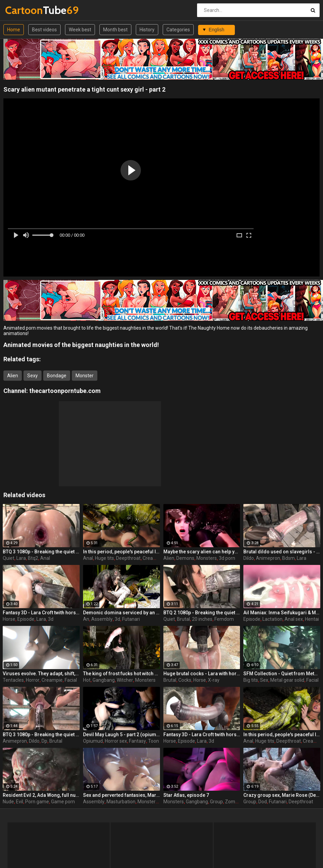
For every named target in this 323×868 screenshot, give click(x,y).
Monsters (207, 558)
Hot (87, 680)
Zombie (233, 802)
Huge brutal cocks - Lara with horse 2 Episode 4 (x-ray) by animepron (202, 674)
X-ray (214, 680)
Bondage (57, 376)
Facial (71, 680)
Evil (20, 802)
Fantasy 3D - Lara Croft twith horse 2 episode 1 (202, 735)
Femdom (224, 619)
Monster (85, 376)
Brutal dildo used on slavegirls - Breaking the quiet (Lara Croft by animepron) (282, 552)
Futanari (131, 619)
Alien (13, 376)
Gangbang (104, 680)
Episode (26, 619)
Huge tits (104, 558)
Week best (80, 30)
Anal (45, 558)
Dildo (249, 558)
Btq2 (33, 558)
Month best (115, 30)
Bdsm (288, 558)
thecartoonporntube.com (65, 391)
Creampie (153, 558)
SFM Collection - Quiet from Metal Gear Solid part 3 (282, 674)
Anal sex (294, 619)
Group (216, 802)
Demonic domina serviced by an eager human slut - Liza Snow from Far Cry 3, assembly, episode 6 (122, 613)
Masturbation (121, 802)
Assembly (102, 619)
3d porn (227, 558)
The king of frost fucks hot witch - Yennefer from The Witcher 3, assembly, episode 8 (122, 674)
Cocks (185, 680)
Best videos (44, 30)
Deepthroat (128, 558)
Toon (154, 741)
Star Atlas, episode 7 (186, 795)
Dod (263, 802)
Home (14, 30)
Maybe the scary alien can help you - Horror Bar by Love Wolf (202, 552)
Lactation (272, 619)
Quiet (9, 558)
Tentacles (13, 680)
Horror (33, 680)
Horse (9, 619)
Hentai (312, 619)
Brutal (183, 619)
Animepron (268, 558)
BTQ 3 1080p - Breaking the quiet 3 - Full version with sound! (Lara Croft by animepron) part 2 (41, 735)
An (86, 619)
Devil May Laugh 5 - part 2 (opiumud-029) (122, 735)
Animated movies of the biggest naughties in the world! (81, 345)
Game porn (63, 802)
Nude (8, 802)
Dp (44, 741)
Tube (23, 10)
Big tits (251, 680)
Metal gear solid (287, 680)
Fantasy (138, 741)
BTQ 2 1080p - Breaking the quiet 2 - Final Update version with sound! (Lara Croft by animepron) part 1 (202, 613)
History (147, 30)
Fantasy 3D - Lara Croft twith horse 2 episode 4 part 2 (41, 613)
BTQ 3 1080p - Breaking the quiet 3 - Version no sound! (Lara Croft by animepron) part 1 (41, 552)
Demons (185, 558)
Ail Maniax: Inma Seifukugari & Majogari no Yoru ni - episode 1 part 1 (282, 613)
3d (51, 619)
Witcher (125, 680)
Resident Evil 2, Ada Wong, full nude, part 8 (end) (41, 795)
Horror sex (116, 741)
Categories (178, 30)
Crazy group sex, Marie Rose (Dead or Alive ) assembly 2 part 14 (282, 795)
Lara (21, 558)
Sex (264, 680)
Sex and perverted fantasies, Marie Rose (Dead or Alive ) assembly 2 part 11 (122, 795)
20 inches (202, 619)
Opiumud (93, 741)
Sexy (33, 376)
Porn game (37, 802)
